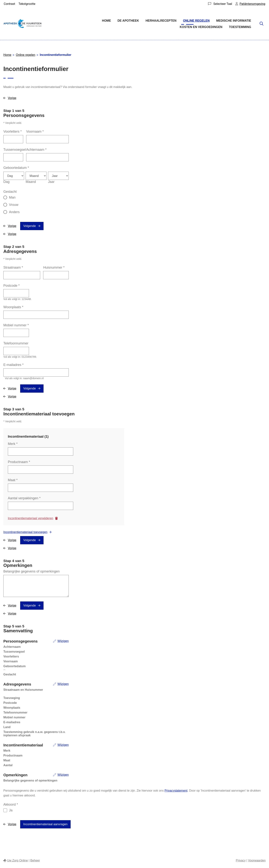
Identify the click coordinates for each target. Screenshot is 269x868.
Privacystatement (176, 791)
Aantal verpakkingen (24, 498)
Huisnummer (54, 267)
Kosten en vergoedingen (201, 27)
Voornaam (35, 131)
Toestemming (240, 27)
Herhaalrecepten (161, 21)
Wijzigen (63, 641)
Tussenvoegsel (15, 150)
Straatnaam (13, 267)
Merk (13, 444)
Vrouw (14, 205)
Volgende (30, 226)
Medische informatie (234, 21)
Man (12, 197)
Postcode (11, 286)
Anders (14, 212)
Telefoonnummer (16, 343)
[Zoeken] (262, 24)
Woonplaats (13, 307)
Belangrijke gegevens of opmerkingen (31, 571)
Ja (11, 810)
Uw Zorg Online (17, 860)
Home (106, 21)
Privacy (241, 860)
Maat (13, 480)
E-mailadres (13, 365)
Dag (6, 182)
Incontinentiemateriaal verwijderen (31, 518)
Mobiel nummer (16, 325)
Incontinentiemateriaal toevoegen (25, 532)
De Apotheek (128, 21)
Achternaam (36, 150)
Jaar (51, 182)
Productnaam (19, 462)
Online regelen (196, 21)
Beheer (35, 860)
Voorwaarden (257, 860)
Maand (31, 182)
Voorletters (13, 131)
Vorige (12, 98)
